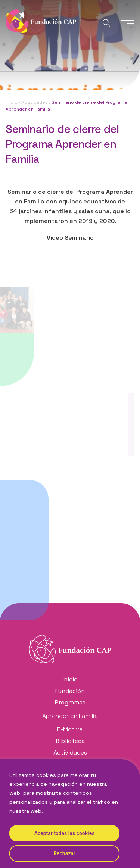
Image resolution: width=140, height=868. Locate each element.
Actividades (35, 102)
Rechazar (64, 853)
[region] (70, 814)
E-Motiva (70, 729)
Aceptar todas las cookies (65, 833)
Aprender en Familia (70, 716)
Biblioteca (70, 741)
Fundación (70, 691)
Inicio (12, 102)
